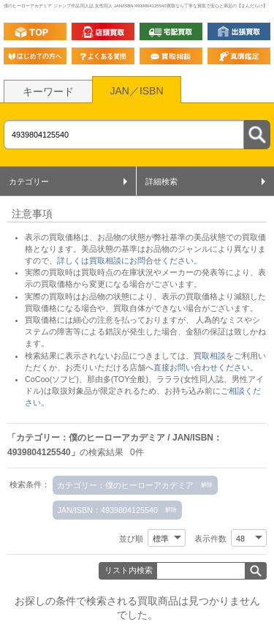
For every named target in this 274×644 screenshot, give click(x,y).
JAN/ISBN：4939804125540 (107, 510)
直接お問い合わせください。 (206, 367)
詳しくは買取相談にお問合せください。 (129, 261)
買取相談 (210, 356)
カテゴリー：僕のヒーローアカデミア (125, 485)
